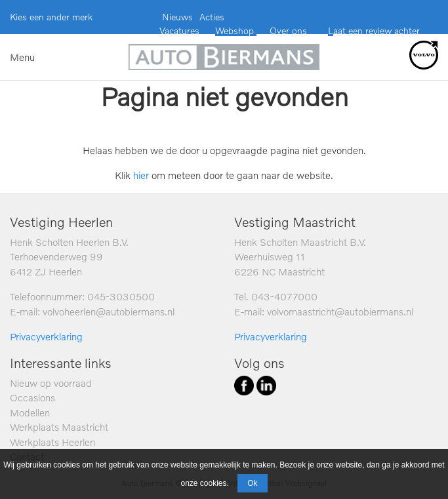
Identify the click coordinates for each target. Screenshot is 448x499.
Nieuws (177, 17)
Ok (252, 483)
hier (141, 175)
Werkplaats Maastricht (59, 427)
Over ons (287, 30)
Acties (212, 17)
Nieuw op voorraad (51, 383)
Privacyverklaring (46, 336)
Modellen (30, 412)
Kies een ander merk (51, 17)
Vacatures (179, 30)
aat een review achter (377, 30)
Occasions (32, 397)
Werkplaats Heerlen (52, 442)
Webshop (236, 30)
